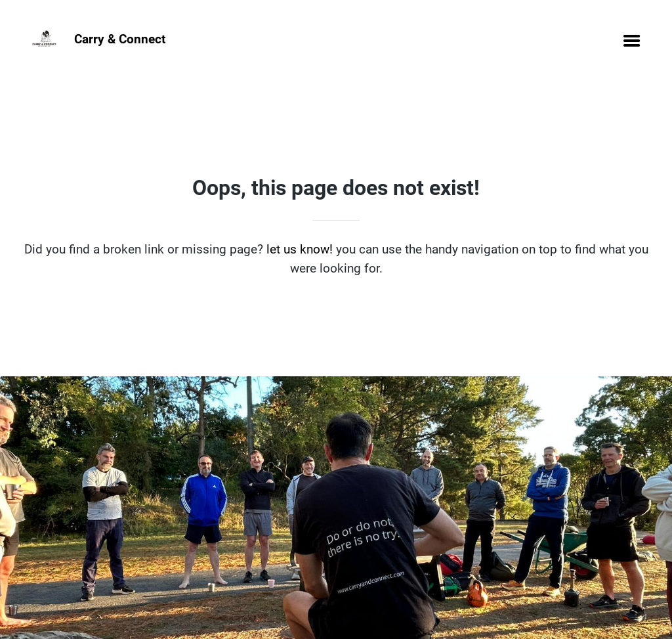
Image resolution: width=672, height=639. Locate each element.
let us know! (300, 249)
